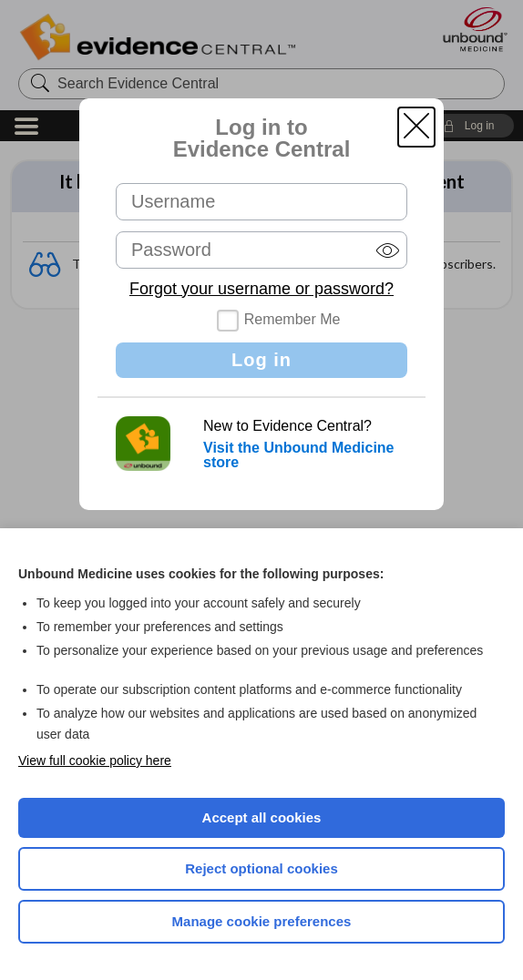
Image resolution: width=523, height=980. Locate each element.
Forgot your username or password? (261, 289)
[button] (416, 127)
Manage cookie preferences (262, 921)
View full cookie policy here (95, 761)
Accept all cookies (262, 817)
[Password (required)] (261, 250)
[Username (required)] (261, 202)
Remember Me (292, 319)
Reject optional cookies (261, 868)
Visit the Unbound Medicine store (299, 455)
